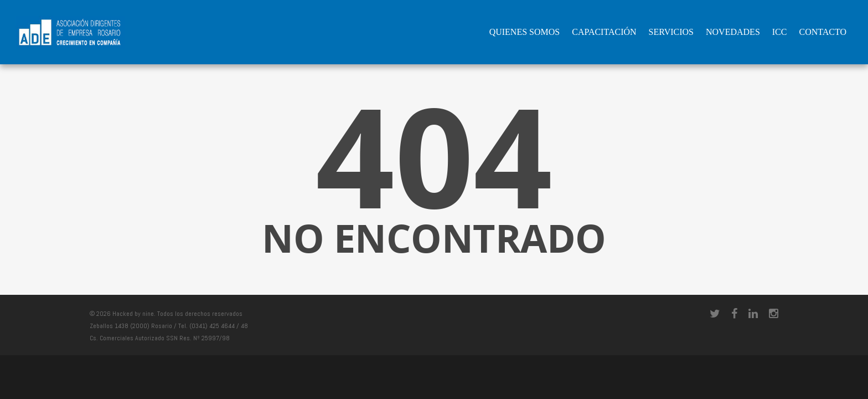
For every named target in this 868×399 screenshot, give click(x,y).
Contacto (823, 32)
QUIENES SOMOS (525, 32)
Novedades (733, 32)
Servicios (671, 32)
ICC (780, 32)
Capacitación (604, 32)
